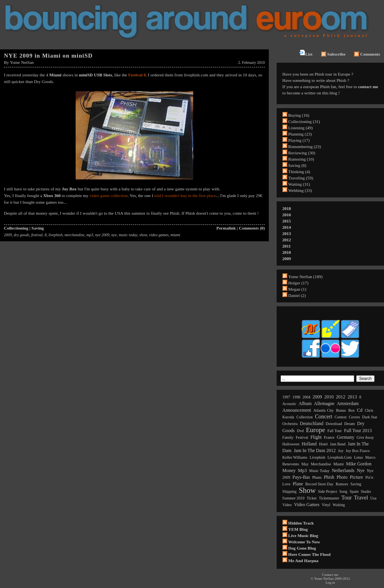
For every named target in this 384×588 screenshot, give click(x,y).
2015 (287, 221)
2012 (287, 240)
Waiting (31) (299, 184)
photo (342, 477)
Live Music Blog (303, 536)
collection (304, 417)
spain (354, 491)
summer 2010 (293, 498)
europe (316, 430)
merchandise (75, 235)
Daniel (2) (297, 295)
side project (328, 491)
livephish (56, 235)
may (305, 464)
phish (329, 477)
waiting (339, 505)
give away (365, 437)
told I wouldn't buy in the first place (185, 195)
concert (324, 417)
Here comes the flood (310, 554)
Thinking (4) (299, 172)
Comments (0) (252, 228)
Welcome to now (304, 542)
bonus (341, 410)
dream (349, 424)
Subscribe (333, 54)
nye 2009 (102, 235)
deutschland (312, 423)
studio (366, 491)
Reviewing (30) (302, 153)
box (352, 410)
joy (341, 451)
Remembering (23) (305, 147)
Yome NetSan (22, 62)
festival (37, 235)
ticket (312, 498)
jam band (338, 444)
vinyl (326, 505)
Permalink (226, 228)
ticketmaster (329, 498)
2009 (8, 235)
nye (114, 235)
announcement (297, 410)
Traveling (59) (301, 178)
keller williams (295, 457)
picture (357, 477)
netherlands (343, 470)
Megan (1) (297, 289)
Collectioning (16, 228)
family (288, 437)
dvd (300, 431)
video (287, 505)
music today (128, 235)
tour (346, 498)
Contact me (330, 575)
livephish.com (340, 457)
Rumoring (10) (301, 159)
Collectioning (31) (304, 121)
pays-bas (301, 477)
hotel (323, 444)
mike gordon (359, 464)
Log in (330, 583)
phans (317, 477)
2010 (287, 252)
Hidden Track (301, 523)
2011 (287, 246)
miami (175, 235)
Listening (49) (301, 128)
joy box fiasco (358, 451)
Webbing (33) (300, 190)
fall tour (335, 431)
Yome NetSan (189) (306, 277)
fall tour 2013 (358, 431)
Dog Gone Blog (302, 548)
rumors (342, 484)
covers (354, 417)
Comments (367, 54)
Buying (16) (299, 115)
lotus (358, 457)
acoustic (290, 404)
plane (298, 484)
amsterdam (348, 403)
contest (341, 417)
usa (373, 498)
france (329, 437)
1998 (296, 397)
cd (360, 410)
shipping (290, 491)
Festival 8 (137, 75)
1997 (286, 397)
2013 (287, 233)
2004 (306, 397)
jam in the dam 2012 (315, 450)
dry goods (22, 235)
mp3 (90, 235)
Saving (38, 228)
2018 (287, 208)
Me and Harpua (303, 561)
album (305, 403)
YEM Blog (298, 529)
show (143, 235)
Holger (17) (299, 283)
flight (316, 437)
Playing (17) (299, 140)
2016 (287, 215)
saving (356, 484)
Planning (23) (300, 134)
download (334, 424)
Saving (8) (297, 165)
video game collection (109, 195)
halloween (291, 444)
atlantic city (324, 410)
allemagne (324, 403)
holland (309, 444)
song (343, 491)
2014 (287, 227)
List (306, 53)
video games (159, 235)
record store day (319, 484)
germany (346, 437)
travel (361, 498)
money (289, 470)
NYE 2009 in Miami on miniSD (48, 56)
